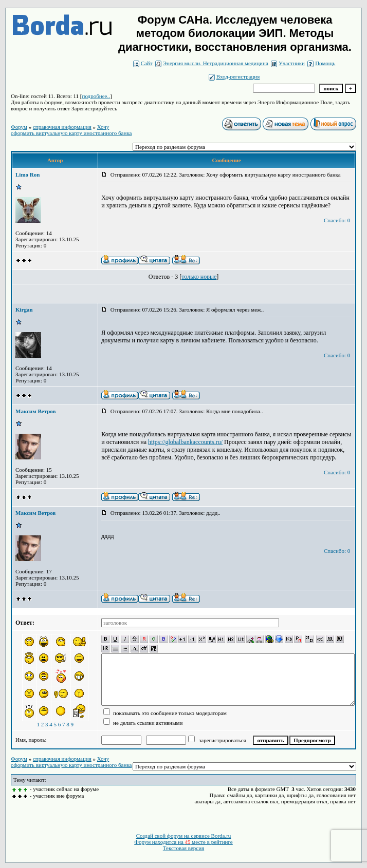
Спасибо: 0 (337, 220)
